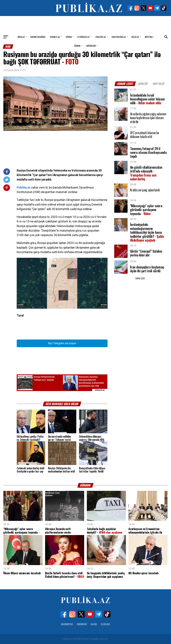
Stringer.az (83, 37)
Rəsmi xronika (38, 37)
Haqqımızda (67, 624)
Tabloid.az (101, 37)
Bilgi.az (135, 37)
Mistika (149, 37)
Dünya (69, 37)
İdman (77, 46)
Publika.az (24, 188)
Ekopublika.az (119, 37)
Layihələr (91, 46)
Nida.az (21, 37)
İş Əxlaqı (105, 624)
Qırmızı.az (55, 37)
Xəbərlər (82, 624)
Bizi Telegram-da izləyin (62, 343)
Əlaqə (94, 624)
